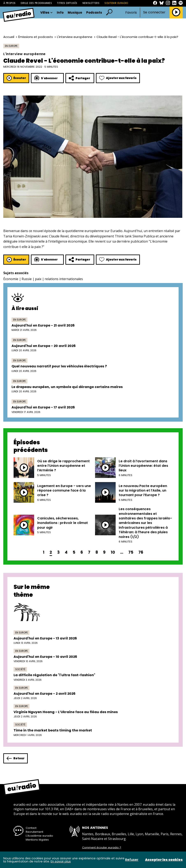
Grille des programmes (36, 3)
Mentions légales (37, 840)
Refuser (132, 860)
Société (20, 669)
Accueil (9, 37)
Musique (75, 12)
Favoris (131, 12)
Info (60, 12)
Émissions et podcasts (36, 37)
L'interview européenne (75, 37)
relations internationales (64, 279)
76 (141, 552)
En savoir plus (61, 861)
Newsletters (91, 3)
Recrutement (34, 832)
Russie (27, 279)
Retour (16, 758)
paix (38, 279)
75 (131, 552)
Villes (46, 12)
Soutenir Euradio (116, 3)
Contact (31, 828)
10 (113, 552)
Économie (11, 279)
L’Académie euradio (39, 836)
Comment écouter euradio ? (102, 848)
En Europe (11, 46)
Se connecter (154, 12)
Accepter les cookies (164, 860)
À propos (9, 3)
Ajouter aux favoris (118, 78)
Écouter (16, 78)
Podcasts (94, 12)
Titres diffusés (67, 3)
